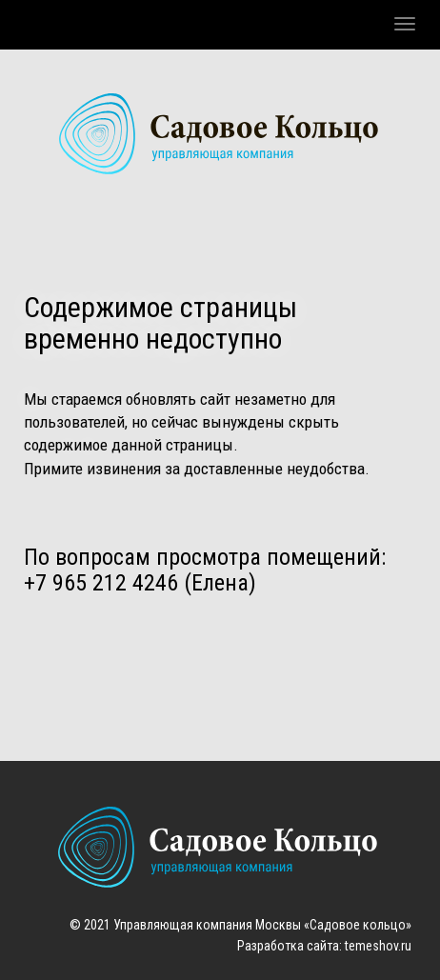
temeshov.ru (378, 946)
